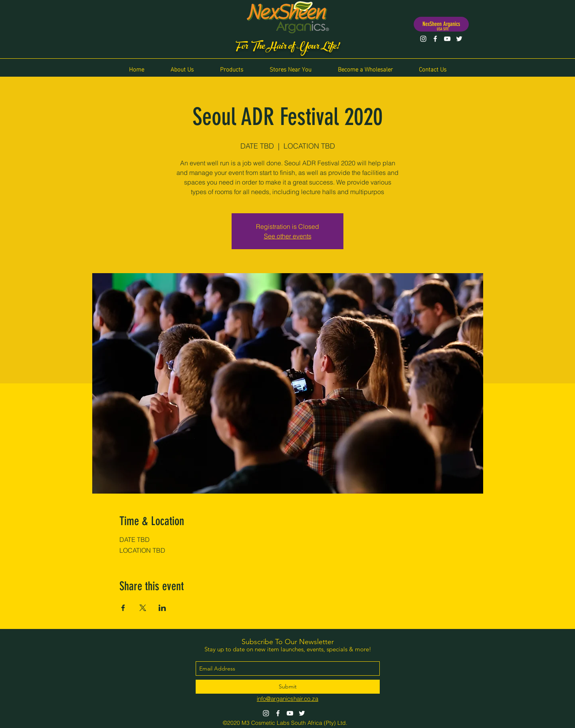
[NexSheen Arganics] (441, 24)
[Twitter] (459, 39)
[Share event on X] (143, 608)
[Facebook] (435, 39)
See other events (288, 236)
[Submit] (288, 687)
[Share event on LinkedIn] (162, 608)
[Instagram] (423, 39)
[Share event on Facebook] (123, 608)
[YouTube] (447, 39)
